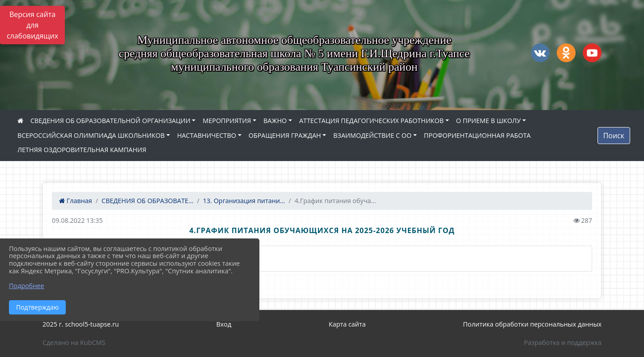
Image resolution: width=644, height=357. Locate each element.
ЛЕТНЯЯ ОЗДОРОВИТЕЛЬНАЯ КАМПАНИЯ (82, 150)
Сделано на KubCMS (74, 342)
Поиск (614, 136)
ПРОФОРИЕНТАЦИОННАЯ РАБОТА (477, 135)
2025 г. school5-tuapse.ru (81, 324)
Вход (224, 324)
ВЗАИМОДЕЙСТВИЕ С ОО (372, 135)
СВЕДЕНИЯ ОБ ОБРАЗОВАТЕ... (147, 201)
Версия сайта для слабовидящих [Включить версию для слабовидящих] (32, 25)
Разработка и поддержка (563, 342)
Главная (76, 201)
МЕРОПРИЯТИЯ (227, 121)
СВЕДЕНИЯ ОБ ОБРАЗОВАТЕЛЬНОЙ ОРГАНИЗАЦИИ (110, 121)
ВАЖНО (275, 121)
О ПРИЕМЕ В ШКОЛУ (489, 121)
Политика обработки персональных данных (532, 324)
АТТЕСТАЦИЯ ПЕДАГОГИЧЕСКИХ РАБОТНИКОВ (371, 121)
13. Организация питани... (244, 201)
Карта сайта (347, 324)
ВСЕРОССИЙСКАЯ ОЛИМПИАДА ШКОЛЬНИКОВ (91, 135)
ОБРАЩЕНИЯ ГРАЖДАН (285, 135)
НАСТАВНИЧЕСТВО (207, 135)
